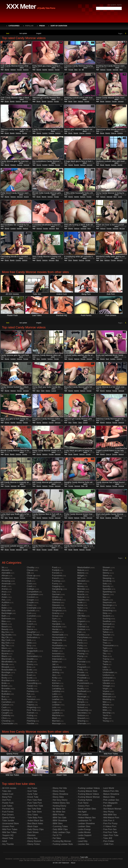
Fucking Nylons (85, 800)
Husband (56, 648)
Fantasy (31, 691)
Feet (29, 697)
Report (3, 63)
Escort (30, 672)
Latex (55, 694)
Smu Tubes (33, 815)
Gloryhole (57, 608)
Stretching (108, 611)
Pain (80, 632)
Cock (29, 584)
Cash (4, 707)
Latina (55, 697)
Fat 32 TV (57, 835)
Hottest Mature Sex (87, 818)
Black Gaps (33, 826)
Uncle (105, 670)
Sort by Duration (59, 26)
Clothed (31, 578)
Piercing (81, 651)
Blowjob (7, 70)
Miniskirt (56, 550)
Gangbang (57, 589)
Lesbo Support (85, 835)
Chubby (31, 567)
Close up (82, 133)
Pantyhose (82, 637)
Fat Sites (57, 838)
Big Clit (5, 637)
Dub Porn (7, 800)
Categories (14, 26)
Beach (5, 627)
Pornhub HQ (8, 809)
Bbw (4, 621)
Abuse (73, 863)
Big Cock (122, 229)
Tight (105, 648)
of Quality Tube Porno (46, 8)
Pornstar (19, 70)
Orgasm (81, 621)
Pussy (80, 686)
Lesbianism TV (85, 821)
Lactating (56, 689)
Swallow (107, 621)
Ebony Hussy (59, 791)
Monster (81, 589)
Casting (5, 710)
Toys (105, 656)
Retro (80, 694)
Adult (4, 841)
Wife (105, 707)
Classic (30, 570)
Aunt (4, 605)
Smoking (107, 581)
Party (80, 640)
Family (30, 689)
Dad (29, 627)
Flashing (31, 721)
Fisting (30, 715)
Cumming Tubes (60, 826)
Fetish (43, 391)
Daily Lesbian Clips (61, 832)
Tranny (106, 659)
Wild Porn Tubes (10, 829)
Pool (80, 659)
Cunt (29, 619)
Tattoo (80, 423)
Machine (56, 715)
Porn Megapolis (110, 803)
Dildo (29, 643)
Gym (54, 619)
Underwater (108, 672)
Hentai (55, 629)
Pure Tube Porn (35, 803)
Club (29, 581)
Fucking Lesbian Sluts (63, 844)
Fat (80, 70)
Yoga (105, 718)
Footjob (56, 570)
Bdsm (38, 359)
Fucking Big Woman (62, 841)
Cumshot (45, 133)
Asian (4, 597)
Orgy (80, 624)
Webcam (107, 697)
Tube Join (7, 791)
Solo (105, 584)
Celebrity (6, 715)
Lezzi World (109, 788)
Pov (79, 664)
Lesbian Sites (84, 826)
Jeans (55, 670)
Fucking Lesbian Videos (89, 788)
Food (55, 567)
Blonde (7, 101)
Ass (3, 600)
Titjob (105, 651)
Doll (29, 654)
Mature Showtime (111, 794)
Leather (56, 699)
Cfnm (4, 718)
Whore (106, 705)
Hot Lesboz (83, 815)
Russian (81, 705)
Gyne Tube (32, 794)
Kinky (55, 678)
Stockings (26, 70)
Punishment (83, 683)
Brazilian (6, 680)
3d (3, 567)
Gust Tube (32, 791)
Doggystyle (32, 651)
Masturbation (84, 567)
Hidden (56, 632)
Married (56, 721)
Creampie (32, 608)
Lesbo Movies (84, 832)
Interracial (115, 70)
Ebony (70, 260)
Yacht (105, 715)
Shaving (81, 721)
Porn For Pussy (110, 823)
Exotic (30, 678)
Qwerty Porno (8, 818)
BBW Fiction (58, 815)
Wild (105, 710)
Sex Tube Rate (34, 809)
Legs (54, 702)
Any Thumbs (8, 844)
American (6, 584)
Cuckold (54, 391)
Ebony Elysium (34, 841)
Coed (29, 586)
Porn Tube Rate (35, 800)
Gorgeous (57, 611)
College (31, 589)
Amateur (6, 578)
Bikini (4, 648)
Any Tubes (32, 788)
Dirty (29, 645)
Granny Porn (84, 806)
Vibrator (106, 683)
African (5, 576)
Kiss (54, 680)
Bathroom (6, 619)
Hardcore (13, 70)
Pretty (80, 670)
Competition (33, 592)
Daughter (31, 632)
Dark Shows (33, 832)
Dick (29, 640)
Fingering (51, 133)
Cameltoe (6, 702)
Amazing (26, 197)
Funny (55, 584)
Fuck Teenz (83, 803)
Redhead (82, 691)
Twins (105, 664)
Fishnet (30, 713)
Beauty (5, 629)
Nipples (81, 600)
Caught (5, 713)
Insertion (56, 656)
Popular (29, 26)
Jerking (56, 672)
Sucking (106, 619)
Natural (81, 597)
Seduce (81, 715)
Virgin (105, 689)
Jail (54, 664)
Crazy (30, 605)
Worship (107, 713)
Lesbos (81, 838)
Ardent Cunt (8, 794)
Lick (54, 707)
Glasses (56, 605)
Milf (83, 70)
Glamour (56, 602)
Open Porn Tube (111, 835)
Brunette (77, 165)
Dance (30, 629)
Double (30, 659)
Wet (105, 702)
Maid (54, 718)
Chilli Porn (109, 844)
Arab (4, 594)
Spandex (107, 589)
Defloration (32, 637)
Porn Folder (109, 841)
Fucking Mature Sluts (88, 791)
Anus (4, 592)
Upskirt (106, 680)
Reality (81, 689)
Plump (80, 656)
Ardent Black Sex (35, 821)
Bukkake (6, 694)
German (56, 594)
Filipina (30, 705)
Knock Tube (33, 797)
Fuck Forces (8, 812)
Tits (104, 654)
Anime (5, 589)
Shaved (81, 718)
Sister (105, 570)
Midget (81, 576)
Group (55, 616)
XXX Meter (21, 6)
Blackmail (6, 659)
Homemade (58, 635)
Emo (29, 667)
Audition (5, 602)
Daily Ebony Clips (35, 829)
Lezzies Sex (83, 844)
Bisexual (6, 651)
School (81, 707)
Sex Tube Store (35, 812)
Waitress (107, 694)
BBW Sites (58, 823)
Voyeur (106, 691)
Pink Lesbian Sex (111, 800)
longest (39, 33)
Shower (106, 567)
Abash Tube (8, 838)
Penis (80, 643)
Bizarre (5, 654)
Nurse (80, 605)
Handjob (45, 70)
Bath (4, 616)
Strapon (48, 391)
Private (81, 672)
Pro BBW (107, 806)
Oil (79, 613)
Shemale (82, 724)
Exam (30, 675)
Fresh (42, 26)
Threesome (108, 645)
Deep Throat (33, 635)
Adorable (6, 573)
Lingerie (56, 710)
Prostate (81, 675)
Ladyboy (56, 691)
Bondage (6, 672)
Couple (120, 197)
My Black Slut (59, 809)
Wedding (107, 699)
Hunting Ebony (59, 806)
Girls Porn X (109, 821)
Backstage (7, 613)
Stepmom (107, 602)
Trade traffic (84, 857)
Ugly (105, 667)
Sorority (106, 586)
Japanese (57, 667)
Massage (56, 724)
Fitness (30, 718)
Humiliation (57, 645)
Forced (55, 573)
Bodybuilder (7, 670)
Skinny (106, 573)
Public (80, 680)
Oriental (81, 627)
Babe (102, 260)
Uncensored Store (10, 823)
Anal (4, 586)
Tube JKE (108, 838)
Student (106, 616)
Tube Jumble (8, 821)
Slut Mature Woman (112, 809)
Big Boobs (7, 635)
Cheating (6, 721)
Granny (56, 613)
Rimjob (81, 702)
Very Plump (109, 812)
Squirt (105, 600)
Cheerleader (8, 724)
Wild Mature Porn (111, 818)
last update (23, 33)
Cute (29, 621)
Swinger (107, 627)
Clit (28, 573)
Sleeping (107, 578)
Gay (54, 592)
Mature (81, 570)
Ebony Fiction (34, 844)
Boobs (5, 675)
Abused (5, 570)
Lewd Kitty (83, 841)
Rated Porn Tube (35, 806)
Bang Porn (7, 797)
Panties (75, 423)
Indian (55, 651)
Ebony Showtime (60, 794)
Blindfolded (7, 662)
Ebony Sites (58, 797)
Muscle (81, 594)
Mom (80, 584)
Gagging (56, 586)
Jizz (54, 675)
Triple (105, 662)
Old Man (81, 616)
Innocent (56, 654)
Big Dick (6, 643)
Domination (32, 656)
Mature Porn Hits (111, 791)
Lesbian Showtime (86, 823)
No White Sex (59, 812)
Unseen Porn (8, 826)
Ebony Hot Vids (60, 788)
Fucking (56, 581)
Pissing (81, 654)
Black (76, 70)
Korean (56, 686)
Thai (105, 643)
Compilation (33, 594)
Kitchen (56, 683)
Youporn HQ (8, 835)
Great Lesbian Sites (87, 809)
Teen (105, 640)
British (5, 686)
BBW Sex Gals (60, 818)
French (55, 578)
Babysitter (6, 611)
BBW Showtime (60, 821)
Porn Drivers (8, 815)
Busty (75, 101)
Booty (4, 678)
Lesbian (56, 705)
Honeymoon (58, 637)
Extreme (31, 680)
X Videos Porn (110, 826)
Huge (55, 643)
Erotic (30, 670)
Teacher (106, 635)
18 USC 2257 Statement (61, 863)
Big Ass (5, 632)
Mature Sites (109, 797)
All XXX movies (9, 788)
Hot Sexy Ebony (60, 800)
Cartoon (5, 705)
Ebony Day (32, 838)
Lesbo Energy (84, 829)
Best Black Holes (35, 823)
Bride (4, 683)
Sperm (106, 594)
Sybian (106, 629)
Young (106, 721)
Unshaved (108, 678)
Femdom (31, 699)
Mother (81, 592)
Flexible (31, 724)
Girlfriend (56, 600)
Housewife (57, 640)
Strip (105, 613)
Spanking (107, 592)
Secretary (82, 713)
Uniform (106, 675)
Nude (80, 602)
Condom (31, 597)
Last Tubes (7, 806)
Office (80, 611)
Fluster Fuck (8, 803)
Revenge (82, 697)
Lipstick (56, 713)
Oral (79, 619)
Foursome (57, 576)
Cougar (30, 600)
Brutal (4, 691)
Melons (81, 573)
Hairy (55, 621)
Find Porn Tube (110, 832)
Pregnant (82, 667)
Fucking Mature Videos (88, 794)
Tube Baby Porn (35, 818)
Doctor (30, 648)
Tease (105, 637)
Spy (104, 597)
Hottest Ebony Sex (61, 803)
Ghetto (55, 597)
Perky (80, 645)
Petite (80, 648)
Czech (30, 624)
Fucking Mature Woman (89, 797)
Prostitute (82, 678)
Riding (80, 699)
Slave (105, 576)
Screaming (83, 710)
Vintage (106, 686)
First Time (32, 710)
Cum (29, 613)
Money (81, 586)
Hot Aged (82, 812)
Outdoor (81, 629)
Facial (30, 686)
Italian (55, 662)
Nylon (80, 608)
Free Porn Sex (110, 829)
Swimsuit (107, 624)
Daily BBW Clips (60, 829)
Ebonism (31, 835)
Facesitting (32, 683)
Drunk (30, 662)
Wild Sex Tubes (9, 832)
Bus (3, 697)
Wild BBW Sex (110, 815)
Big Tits (5, 645)
